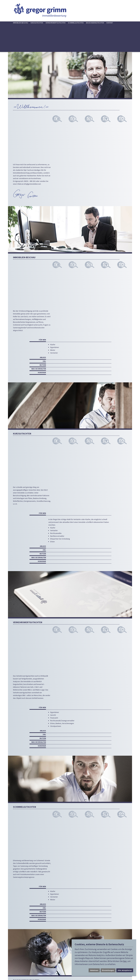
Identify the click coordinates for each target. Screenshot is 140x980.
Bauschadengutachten (95, 23)
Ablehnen (94, 970)
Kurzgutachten (37, 23)
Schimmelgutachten (76, 23)
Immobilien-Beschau (21, 23)
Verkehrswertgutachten (56, 23)
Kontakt (110, 23)
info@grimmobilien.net (32, 120)
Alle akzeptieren (125, 970)
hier (125, 961)
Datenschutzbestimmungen (90, 937)
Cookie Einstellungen (15, 960)
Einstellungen (108, 970)
